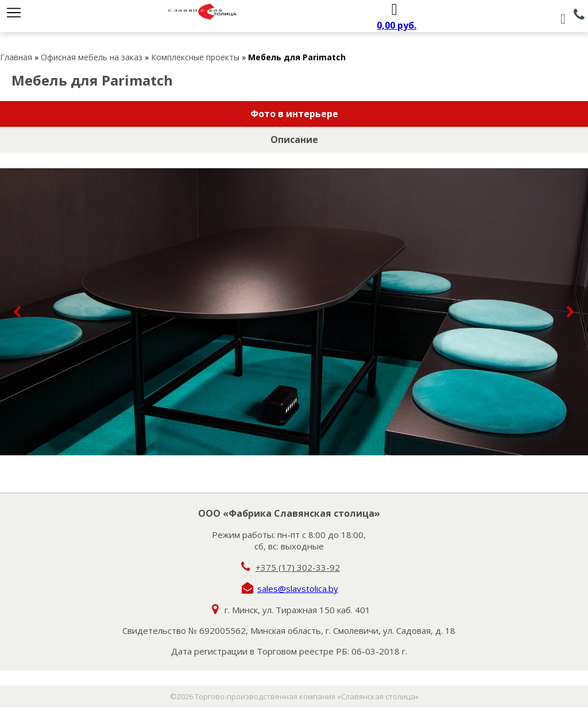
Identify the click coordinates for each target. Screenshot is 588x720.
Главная (16, 57)
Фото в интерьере (294, 114)
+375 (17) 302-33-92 (298, 567)
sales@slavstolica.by (298, 589)
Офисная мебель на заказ (92, 57)
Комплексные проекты (195, 57)
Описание (294, 140)
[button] (18, 312)
